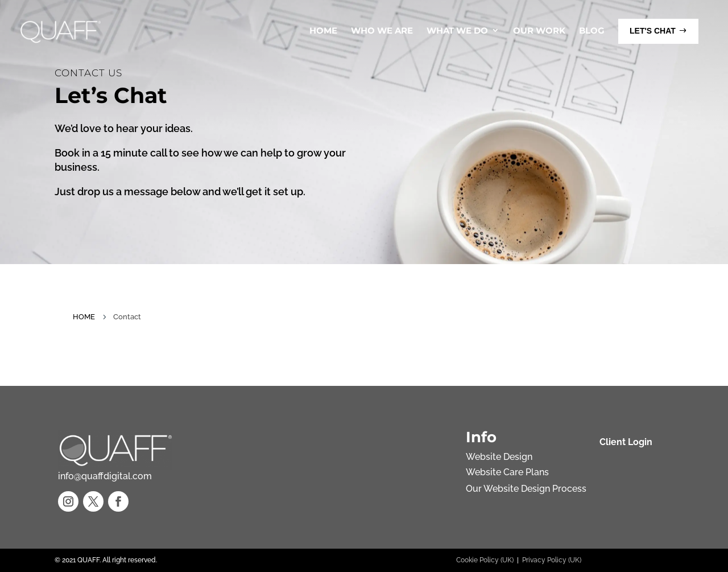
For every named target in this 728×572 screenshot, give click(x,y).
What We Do (457, 30)
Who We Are (382, 30)
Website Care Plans (507, 472)
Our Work (539, 30)
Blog (592, 30)
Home (323, 30)
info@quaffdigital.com (105, 476)
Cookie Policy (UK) (485, 560)
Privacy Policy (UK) (552, 560)
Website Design (499, 457)
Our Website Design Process (526, 489)
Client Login (626, 442)
